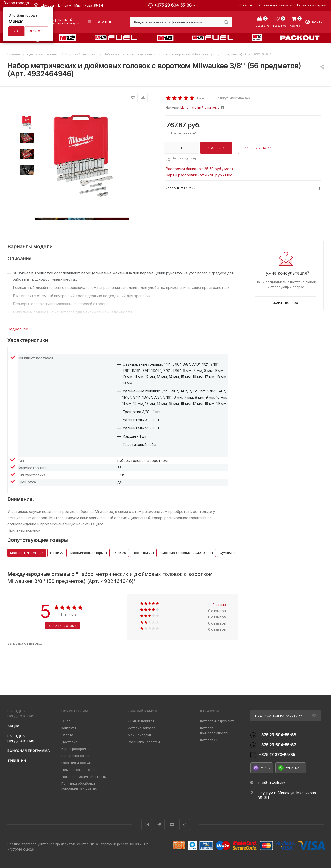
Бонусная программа (29, 751)
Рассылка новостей (144, 742)
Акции (13, 726)
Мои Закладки (139, 735)
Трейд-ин (17, 761)
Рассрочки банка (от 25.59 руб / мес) (199, 169)
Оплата (67, 735)
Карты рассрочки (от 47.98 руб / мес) (200, 175)
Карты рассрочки (75, 749)
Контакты (69, 728)
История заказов (142, 728)
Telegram (159, 824)
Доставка (69, 742)
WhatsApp (291, 768)
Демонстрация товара (80, 770)
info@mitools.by (271, 782)
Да (16, 31)
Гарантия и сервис (77, 763)
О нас (66, 721)
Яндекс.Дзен (172, 824)
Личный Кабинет (141, 721)
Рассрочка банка (75, 756)
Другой (36, 31)
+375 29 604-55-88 (173, 5)
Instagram (147, 824)
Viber (262, 768)
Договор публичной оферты (84, 777)
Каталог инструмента (217, 721)
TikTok (185, 824)
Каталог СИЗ (210, 740)
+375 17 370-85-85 (277, 755)
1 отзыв (220, 605)
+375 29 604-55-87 (277, 745)
